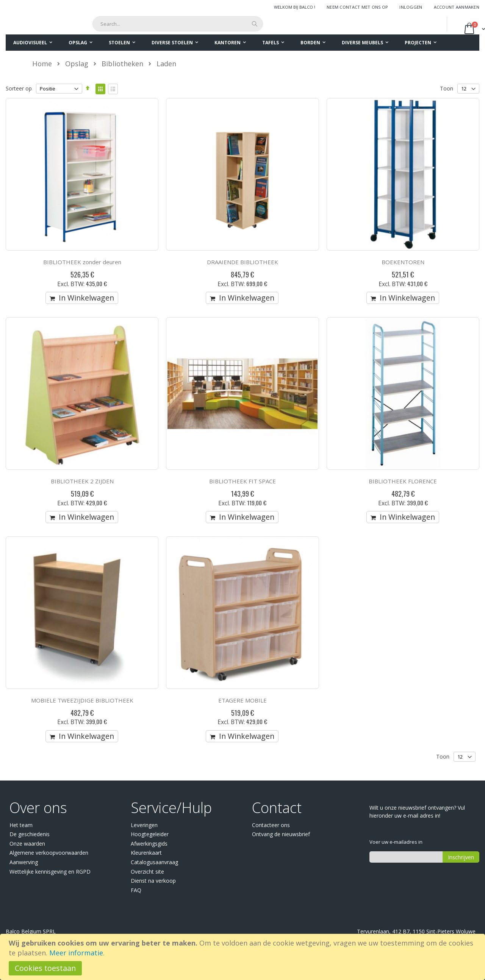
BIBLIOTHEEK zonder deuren (82, 262)
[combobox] (178, 24)
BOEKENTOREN (403, 262)
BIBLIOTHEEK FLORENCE (403, 481)
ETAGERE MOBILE (242, 700)
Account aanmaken (457, 7)
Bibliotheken (122, 64)
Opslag (77, 64)
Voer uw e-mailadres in (396, 842)
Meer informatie (76, 953)
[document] (244, 957)
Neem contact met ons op (357, 7)
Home (42, 64)
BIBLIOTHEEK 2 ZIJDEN (82, 481)
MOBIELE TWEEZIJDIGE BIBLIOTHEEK (82, 700)
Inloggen (411, 7)
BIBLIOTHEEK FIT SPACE (242, 481)
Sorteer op (19, 88)
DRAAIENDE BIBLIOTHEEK (242, 262)
